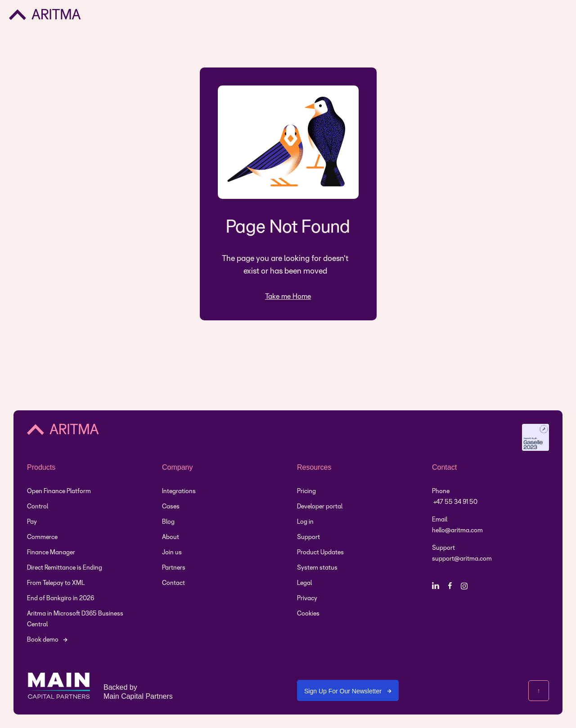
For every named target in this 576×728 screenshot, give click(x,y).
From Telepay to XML (56, 583)
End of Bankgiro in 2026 (61, 599)
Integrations (179, 492)
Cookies (308, 614)
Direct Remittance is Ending (65, 568)
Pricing (306, 492)
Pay (32, 522)
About (171, 537)
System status (317, 568)
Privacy (307, 599)
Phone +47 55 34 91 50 (455, 497)
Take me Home (288, 297)
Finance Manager (51, 553)
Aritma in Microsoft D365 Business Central (75, 619)
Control (38, 507)
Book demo (43, 640)
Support (308, 537)
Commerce (42, 537)
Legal (304, 583)
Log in (305, 522)
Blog (168, 522)
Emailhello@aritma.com (457, 525)
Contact (173, 583)
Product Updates (320, 553)
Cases (171, 507)
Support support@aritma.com (462, 554)
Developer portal (320, 507)
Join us (172, 553)
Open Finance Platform (59, 492)
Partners (174, 568)
